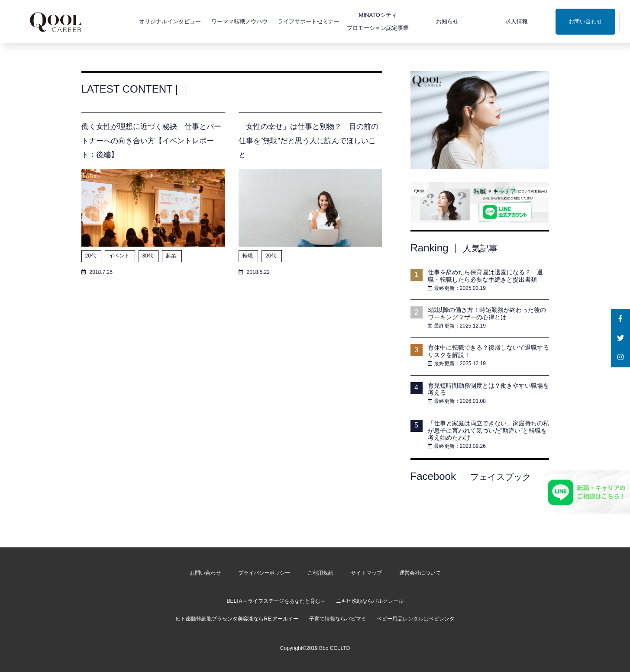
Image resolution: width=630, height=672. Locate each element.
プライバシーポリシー (264, 573)
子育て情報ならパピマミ (338, 619)
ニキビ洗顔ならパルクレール (370, 601)
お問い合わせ (561, 21)
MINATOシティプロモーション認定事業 (354, 21)
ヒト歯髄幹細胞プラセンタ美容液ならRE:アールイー (237, 619)
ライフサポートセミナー (285, 21)
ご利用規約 (320, 573)
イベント (120, 256)
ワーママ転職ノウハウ (215, 21)
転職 (248, 256)
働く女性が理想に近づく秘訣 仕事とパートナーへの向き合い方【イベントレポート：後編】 (151, 141)
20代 (92, 256)
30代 (149, 256)
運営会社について (420, 573)
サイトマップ (366, 573)
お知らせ (423, 21)
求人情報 (492, 21)
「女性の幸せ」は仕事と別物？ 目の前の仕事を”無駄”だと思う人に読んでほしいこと (309, 141)
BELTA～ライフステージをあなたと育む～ (276, 601)
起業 (172, 256)
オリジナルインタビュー (146, 21)
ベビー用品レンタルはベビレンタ (416, 619)
